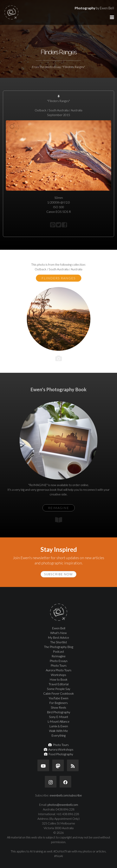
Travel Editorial (59, 684)
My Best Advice (58, 637)
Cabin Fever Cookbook (59, 693)
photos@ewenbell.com (63, 805)
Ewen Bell (59, 628)
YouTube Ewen (58, 698)
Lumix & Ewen (59, 726)
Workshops (58, 675)
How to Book (59, 679)
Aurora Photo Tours (59, 670)
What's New (58, 633)
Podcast (58, 651)
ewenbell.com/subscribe (66, 795)
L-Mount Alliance (58, 721)
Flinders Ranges (59, 278)
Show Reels (58, 707)
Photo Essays (59, 661)
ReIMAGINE (59, 508)
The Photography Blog (59, 647)
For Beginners (58, 703)
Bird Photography (59, 712)
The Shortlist (59, 642)
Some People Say (59, 689)
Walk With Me (58, 731)
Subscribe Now (58, 574)
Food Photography (59, 754)
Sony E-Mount (59, 717)
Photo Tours (59, 665)
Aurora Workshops (59, 749)
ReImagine (59, 656)
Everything (58, 735)
